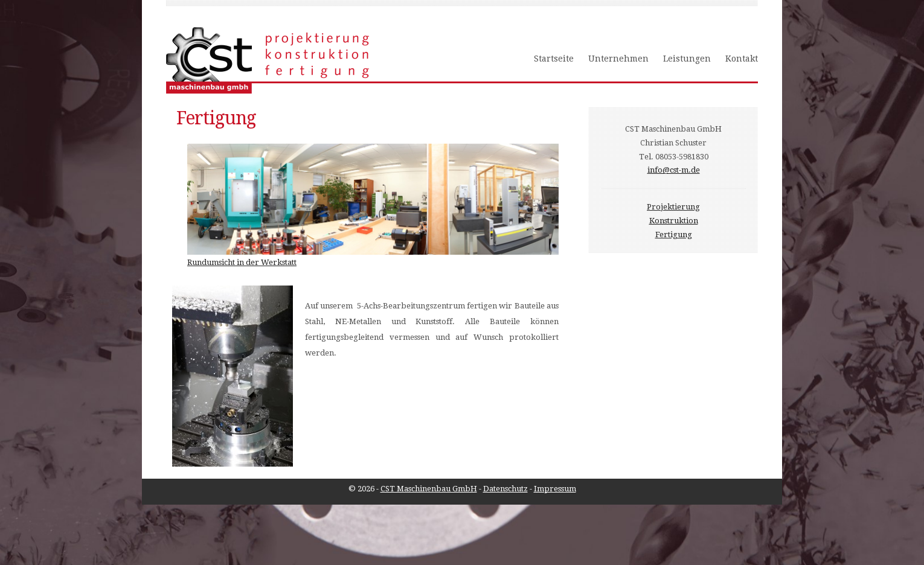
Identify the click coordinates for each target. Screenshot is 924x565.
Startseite (554, 59)
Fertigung (674, 235)
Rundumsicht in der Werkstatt (242, 262)
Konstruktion (674, 221)
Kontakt (742, 59)
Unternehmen (618, 59)
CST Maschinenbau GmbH (429, 489)
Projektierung (673, 207)
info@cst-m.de (674, 170)
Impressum (555, 489)
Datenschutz (505, 489)
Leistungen (687, 59)
